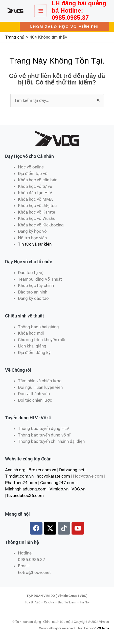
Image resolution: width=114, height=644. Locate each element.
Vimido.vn (59, 489)
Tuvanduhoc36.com (25, 495)
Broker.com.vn (42, 470)
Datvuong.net (72, 470)
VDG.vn (78, 489)
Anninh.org (15, 470)
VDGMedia (101, 628)
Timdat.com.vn (19, 476)
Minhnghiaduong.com (26, 489)
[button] (64, 27)
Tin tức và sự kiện (35, 244)
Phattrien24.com (21, 483)
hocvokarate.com (53, 476)
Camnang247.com (58, 483)
